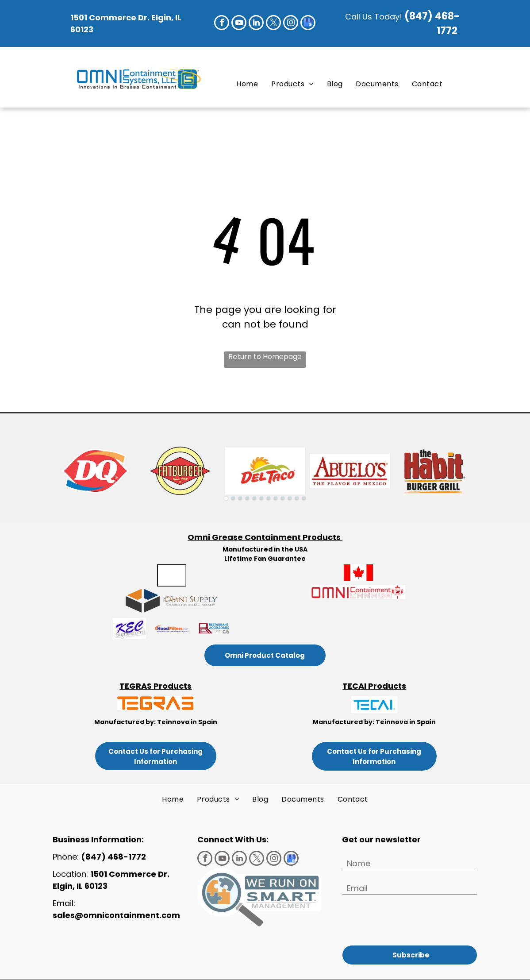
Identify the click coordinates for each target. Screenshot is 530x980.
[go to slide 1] (226, 498)
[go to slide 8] (276, 498)
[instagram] (291, 24)
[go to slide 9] (283, 498)
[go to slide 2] (233, 498)
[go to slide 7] (269, 498)
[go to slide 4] (247, 498)
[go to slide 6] (261, 498)
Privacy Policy (265, 969)
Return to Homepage (265, 357)
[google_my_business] (308, 24)
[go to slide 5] (254, 498)
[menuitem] (247, 84)
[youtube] (239, 24)
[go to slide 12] (304, 498)
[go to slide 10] (290, 498)
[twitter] (273, 24)
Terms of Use (388, 961)
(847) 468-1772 (114, 857)
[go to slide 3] (240, 498)
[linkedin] (256, 24)
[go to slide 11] (297, 498)
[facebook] (222, 24)
